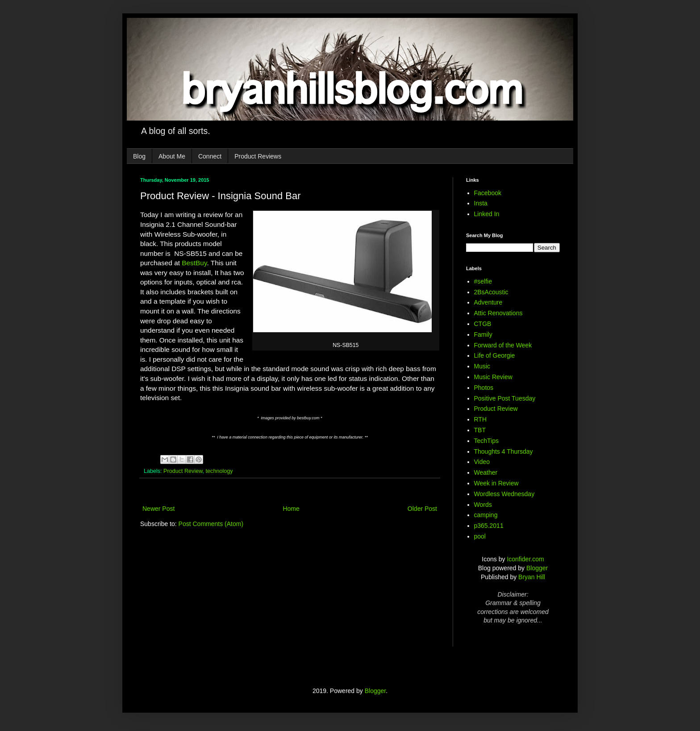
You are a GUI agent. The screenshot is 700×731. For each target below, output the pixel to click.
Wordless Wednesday (504, 494)
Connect (210, 156)
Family (483, 334)
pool (480, 536)
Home (291, 509)
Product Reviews (258, 156)
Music (482, 366)
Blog (139, 156)
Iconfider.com (525, 559)
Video (482, 462)
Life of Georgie (495, 355)
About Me (172, 156)
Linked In (487, 214)
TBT (480, 430)
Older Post (422, 509)
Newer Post (158, 509)
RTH (481, 419)
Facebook (488, 193)
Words (483, 505)
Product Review (183, 471)
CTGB (483, 324)
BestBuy (194, 263)
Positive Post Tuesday (505, 398)
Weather (486, 472)
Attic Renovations (498, 313)
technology (219, 471)
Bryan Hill (532, 577)
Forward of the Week (503, 345)
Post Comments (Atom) (211, 524)
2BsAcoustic (491, 292)
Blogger (537, 568)
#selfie (483, 281)
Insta (481, 203)
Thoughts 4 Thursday (504, 451)
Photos (484, 388)
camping (486, 515)
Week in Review (496, 483)
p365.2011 (489, 526)
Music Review (493, 377)
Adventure (488, 302)
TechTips (487, 441)
